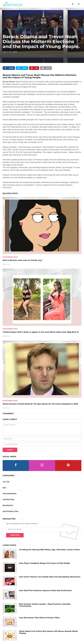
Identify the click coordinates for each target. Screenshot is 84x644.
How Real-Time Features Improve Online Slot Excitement (45, 590)
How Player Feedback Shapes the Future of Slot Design (45, 563)
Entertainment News (10, 257)
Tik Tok (6, 482)
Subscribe (15, 535)
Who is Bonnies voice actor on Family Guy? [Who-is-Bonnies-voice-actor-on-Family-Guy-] (23, 260)
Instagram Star (10, 511)
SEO (4, 488)
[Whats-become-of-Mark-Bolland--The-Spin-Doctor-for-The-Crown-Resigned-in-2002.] (42, 369)
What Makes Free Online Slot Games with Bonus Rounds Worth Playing (48, 632)
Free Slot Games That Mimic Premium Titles (39, 618)
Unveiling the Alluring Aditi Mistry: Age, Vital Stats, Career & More (49, 550)
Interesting (8, 499)
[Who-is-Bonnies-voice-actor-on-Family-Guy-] (42, 225)
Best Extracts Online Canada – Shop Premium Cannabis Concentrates (45, 605)
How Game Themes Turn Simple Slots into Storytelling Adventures (50, 577)
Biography (8, 505)
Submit (10, 450)
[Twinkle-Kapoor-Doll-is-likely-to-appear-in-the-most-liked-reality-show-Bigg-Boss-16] (42, 297)
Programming (10, 494)
